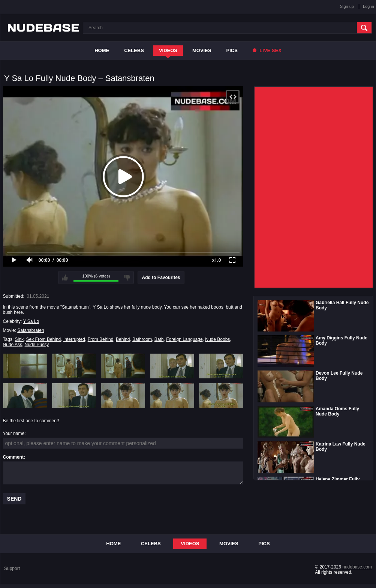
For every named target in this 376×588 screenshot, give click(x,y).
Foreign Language (184, 339)
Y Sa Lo (31, 321)
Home (102, 50)
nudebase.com (357, 567)
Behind (123, 339)
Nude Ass (13, 345)
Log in (369, 6)
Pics (232, 50)
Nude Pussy (37, 345)
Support (12, 568)
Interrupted (74, 339)
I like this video (65, 277)
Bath (159, 339)
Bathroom (142, 339)
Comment (13, 457)
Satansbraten (31, 330)
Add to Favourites (161, 277)
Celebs (134, 50)
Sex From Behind (44, 339)
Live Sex (267, 50)
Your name (14, 433)
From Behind (101, 339)
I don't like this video (127, 277)
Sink (19, 339)
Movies (202, 50)
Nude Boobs (217, 339)
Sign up (347, 6)
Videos (168, 50)
